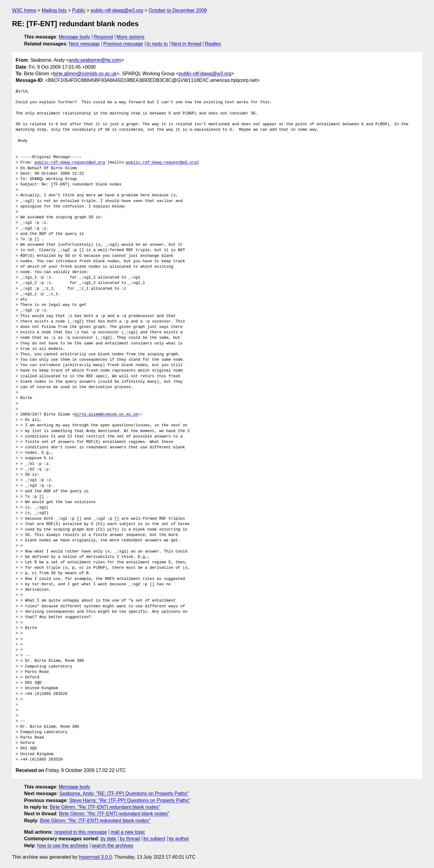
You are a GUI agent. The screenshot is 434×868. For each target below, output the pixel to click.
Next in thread (186, 44)
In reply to (157, 44)
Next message (84, 44)
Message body (74, 37)
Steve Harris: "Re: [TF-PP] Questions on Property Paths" (130, 800)
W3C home (24, 10)
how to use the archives (63, 846)
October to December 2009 (178, 10)
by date (108, 839)
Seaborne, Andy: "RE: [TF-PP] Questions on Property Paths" (124, 793)
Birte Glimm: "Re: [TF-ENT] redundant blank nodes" (105, 807)
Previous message (123, 44)
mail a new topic (128, 832)
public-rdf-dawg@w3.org (117, 10)
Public (79, 10)
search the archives (113, 846)
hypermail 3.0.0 (95, 857)
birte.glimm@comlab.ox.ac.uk (85, 74)
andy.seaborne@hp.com (95, 60)
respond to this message (80, 832)
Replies (213, 44)
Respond (103, 37)
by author (179, 839)
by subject (154, 839)
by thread (130, 839)
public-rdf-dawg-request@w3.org (70, 163)
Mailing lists (54, 10)
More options (131, 37)
